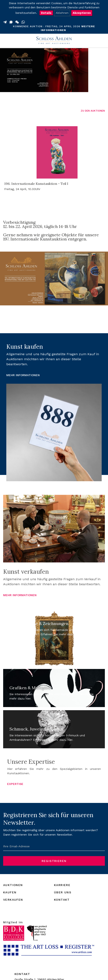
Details (46, 13)
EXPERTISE (15, 784)
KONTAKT (62, 900)
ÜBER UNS (63, 892)
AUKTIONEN (13, 885)
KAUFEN (10, 892)
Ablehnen (62, 13)
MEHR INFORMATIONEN (23, 375)
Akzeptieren (82, 13)
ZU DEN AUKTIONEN (93, 111)
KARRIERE (62, 885)
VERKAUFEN (13, 900)
